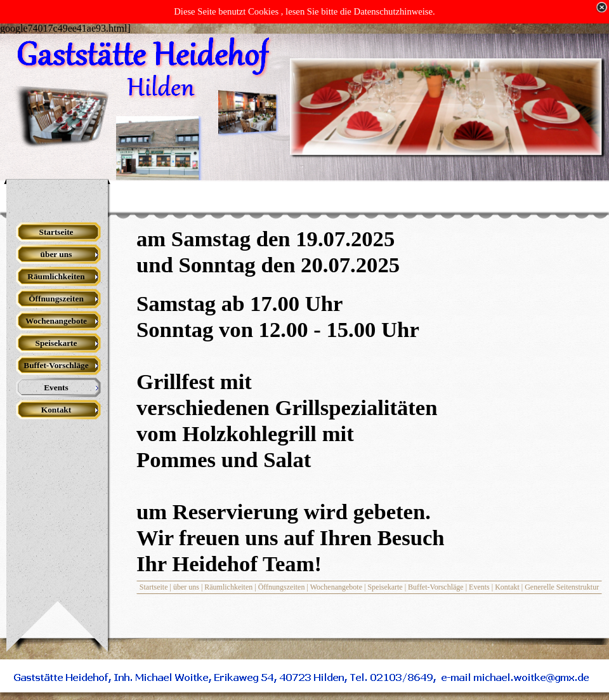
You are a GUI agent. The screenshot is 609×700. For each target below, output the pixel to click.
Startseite (154, 587)
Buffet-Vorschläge (436, 587)
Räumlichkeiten (228, 587)
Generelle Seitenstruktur (562, 587)
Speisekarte (385, 587)
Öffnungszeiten (282, 587)
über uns (186, 587)
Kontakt (507, 587)
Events (479, 587)
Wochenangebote (336, 587)
